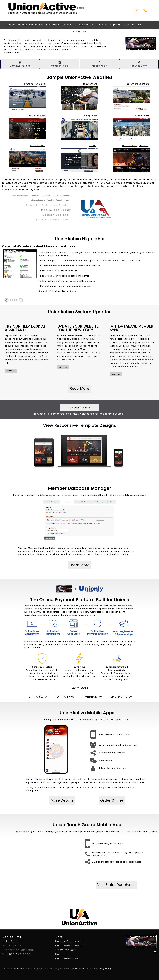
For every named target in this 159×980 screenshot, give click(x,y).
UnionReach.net (67, 959)
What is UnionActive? (30, 25)
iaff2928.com (37, 116)
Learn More (79, 565)
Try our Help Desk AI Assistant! (25, 328)
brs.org (93, 146)
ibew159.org (90, 84)
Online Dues (66, 697)
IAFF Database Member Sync (131, 328)
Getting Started (83, 25)
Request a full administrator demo (57, 291)
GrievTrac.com (66, 950)
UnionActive (24, 969)
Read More (11, 371)
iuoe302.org (142, 116)
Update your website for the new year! (78, 328)
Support (115, 25)
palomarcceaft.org (138, 84)
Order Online (112, 800)
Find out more (12, 53)
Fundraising (93, 697)
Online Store (38, 697)
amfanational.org (35, 84)
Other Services (132, 25)
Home (11, 25)
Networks (102, 25)
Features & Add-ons (59, 25)
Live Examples (121, 697)
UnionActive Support (70, 946)
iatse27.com (38, 146)
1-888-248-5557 (18, 954)
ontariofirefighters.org (136, 146)
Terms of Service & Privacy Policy (93, 969)
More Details (62, 800)
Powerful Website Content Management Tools (39, 246)
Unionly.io (62, 954)
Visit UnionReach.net (116, 885)
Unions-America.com (71, 941)
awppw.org (91, 116)
